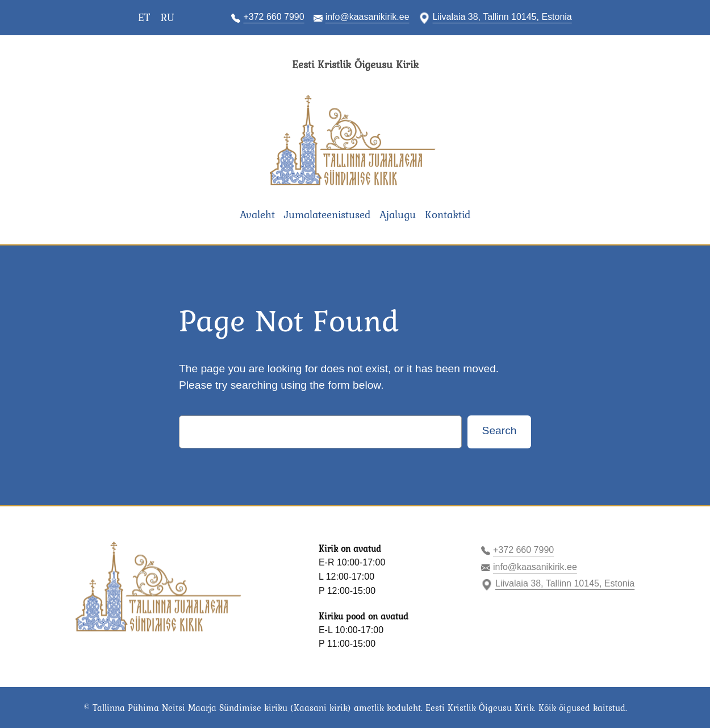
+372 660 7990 (273, 17)
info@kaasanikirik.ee (367, 17)
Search (500, 430)
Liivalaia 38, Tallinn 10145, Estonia (502, 17)
